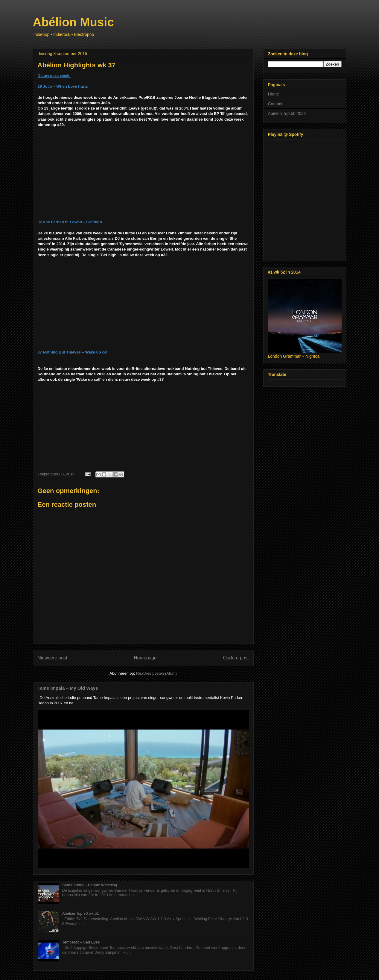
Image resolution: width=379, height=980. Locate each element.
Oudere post (236, 658)
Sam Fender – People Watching (90, 885)
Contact (275, 104)
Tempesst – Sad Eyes (81, 942)
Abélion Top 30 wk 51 (81, 913)
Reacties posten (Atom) (156, 673)
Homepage (145, 658)
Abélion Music (73, 22)
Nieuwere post (53, 658)
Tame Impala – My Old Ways (68, 688)
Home (274, 94)
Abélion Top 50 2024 (287, 113)
